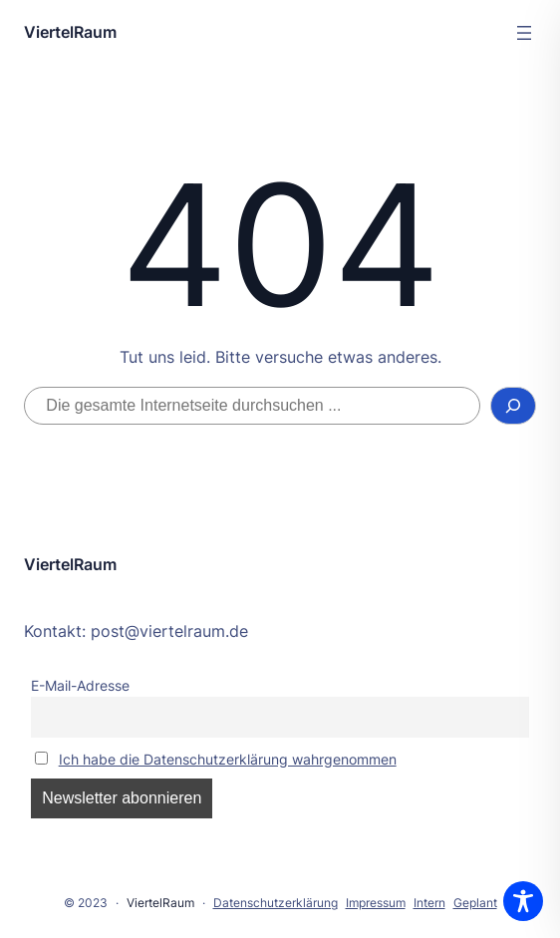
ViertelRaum (70, 32)
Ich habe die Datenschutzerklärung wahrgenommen (228, 759)
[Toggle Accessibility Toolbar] (523, 901)
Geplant (475, 903)
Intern (429, 903)
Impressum (376, 903)
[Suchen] (513, 406)
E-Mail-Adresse (80, 685)
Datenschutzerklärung (276, 903)
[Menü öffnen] (524, 33)
